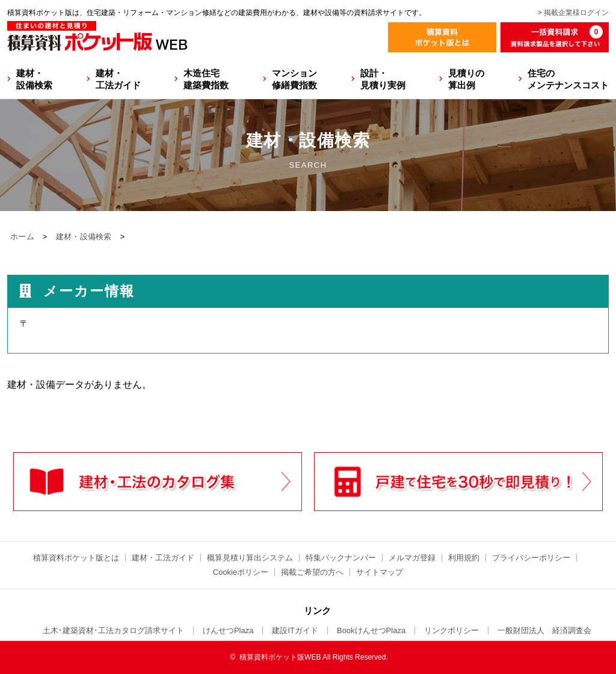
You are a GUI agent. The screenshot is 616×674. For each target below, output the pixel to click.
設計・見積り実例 (383, 79)
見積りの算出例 (466, 79)
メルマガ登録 (412, 558)
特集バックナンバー (341, 558)
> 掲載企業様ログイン (573, 13)
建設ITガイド (295, 630)
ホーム (22, 237)
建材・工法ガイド (118, 79)
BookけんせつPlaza (371, 630)
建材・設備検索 (34, 79)
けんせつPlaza (228, 630)
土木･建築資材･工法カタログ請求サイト (113, 630)
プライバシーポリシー (531, 558)
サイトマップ (380, 572)
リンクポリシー (451, 630)
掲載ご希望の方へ (312, 572)
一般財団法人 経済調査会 (544, 630)
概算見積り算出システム (250, 558)
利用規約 (464, 558)
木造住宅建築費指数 (206, 79)
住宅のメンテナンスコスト (568, 79)
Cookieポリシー (241, 572)
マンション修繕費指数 (294, 79)
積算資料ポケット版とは (76, 558)
